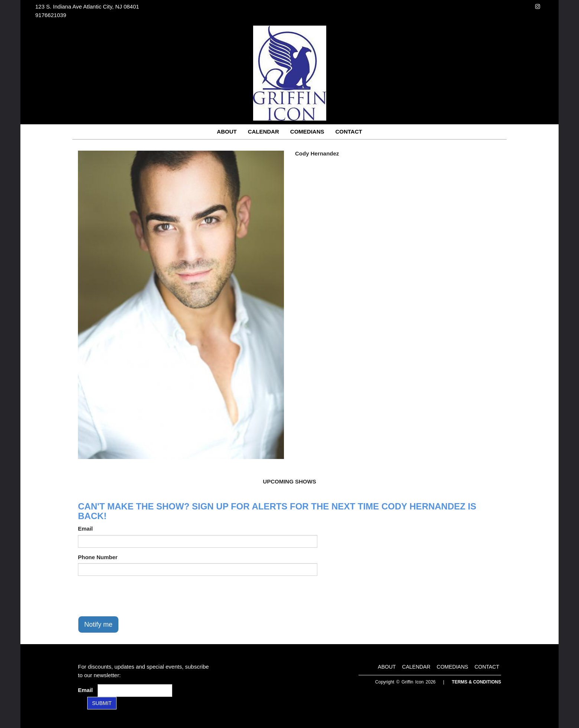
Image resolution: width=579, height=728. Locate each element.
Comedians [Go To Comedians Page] (307, 132)
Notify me (98, 624)
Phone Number (98, 557)
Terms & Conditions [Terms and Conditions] (476, 682)
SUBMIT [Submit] (102, 703)
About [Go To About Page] (227, 132)
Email (85, 529)
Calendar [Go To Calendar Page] (264, 132)
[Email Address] (135, 691)
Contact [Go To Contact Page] (349, 132)
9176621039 (51, 15)
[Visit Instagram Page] (538, 6)
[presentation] (134, 596)
